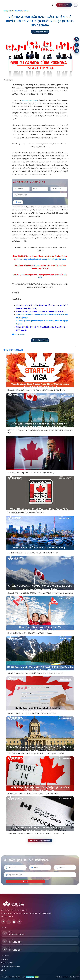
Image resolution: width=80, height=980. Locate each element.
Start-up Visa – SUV (29, 100)
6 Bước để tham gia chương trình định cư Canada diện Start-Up (41, 311)
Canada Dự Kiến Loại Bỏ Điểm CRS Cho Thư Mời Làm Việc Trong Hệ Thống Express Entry (40, 593)
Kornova (37, 265)
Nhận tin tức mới (40, 32)
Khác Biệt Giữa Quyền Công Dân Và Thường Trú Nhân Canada (30, 633)
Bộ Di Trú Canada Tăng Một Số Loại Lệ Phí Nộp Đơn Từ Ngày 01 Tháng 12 (35, 673)
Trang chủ (8, 11)
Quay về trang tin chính (40, 841)
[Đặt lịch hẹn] (77, 39)
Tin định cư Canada (21, 11)
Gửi (18, 202)
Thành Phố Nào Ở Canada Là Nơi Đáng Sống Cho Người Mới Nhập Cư (33, 553)
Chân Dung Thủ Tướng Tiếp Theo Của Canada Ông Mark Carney (31, 473)
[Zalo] (77, 51)
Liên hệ (3, 970)
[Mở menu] (76, 5)
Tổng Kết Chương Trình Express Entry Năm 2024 (26, 513)
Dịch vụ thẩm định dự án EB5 (10, 966)
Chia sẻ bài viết (19, 335)
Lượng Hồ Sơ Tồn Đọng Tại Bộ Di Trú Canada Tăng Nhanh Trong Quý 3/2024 (36, 834)
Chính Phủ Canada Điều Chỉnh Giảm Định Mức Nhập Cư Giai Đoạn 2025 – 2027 (36, 753)
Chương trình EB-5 (7, 963)
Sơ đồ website (75, 977)
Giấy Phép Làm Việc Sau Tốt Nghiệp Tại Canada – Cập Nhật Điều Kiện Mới (35, 794)
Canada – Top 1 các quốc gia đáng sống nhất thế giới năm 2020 (41, 259)
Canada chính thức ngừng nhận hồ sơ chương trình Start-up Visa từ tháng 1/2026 (37, 390)
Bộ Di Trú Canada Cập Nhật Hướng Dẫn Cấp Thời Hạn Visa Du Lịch (32, 713)
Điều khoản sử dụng (62, 977)
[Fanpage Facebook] (77, 45)
